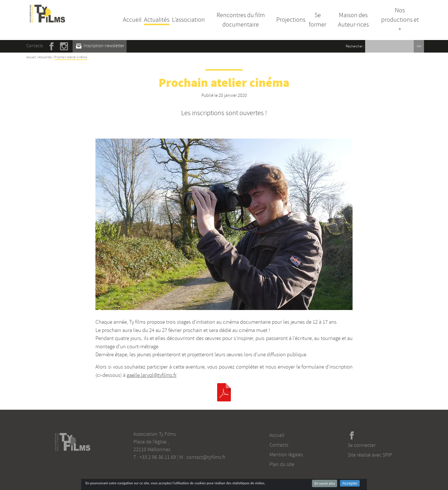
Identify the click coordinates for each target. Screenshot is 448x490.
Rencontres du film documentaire (241, 20)
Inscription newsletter (100, 46)
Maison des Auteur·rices (353, 20)
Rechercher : (355, 46)
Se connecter (362, 445)
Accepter (350, 483)
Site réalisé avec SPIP (370, 455)
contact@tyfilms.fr (206, 457)
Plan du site (282, 464)
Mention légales (286, 455)
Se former (318, 20)
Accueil (132, 20)
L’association (188, 20)
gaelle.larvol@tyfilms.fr (152, 375)
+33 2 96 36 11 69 (158, 457)
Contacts (35, 46)
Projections (291, 20)
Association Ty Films (155, 434)
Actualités (157, 20)
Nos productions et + (400, 20)
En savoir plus (325, 483)
